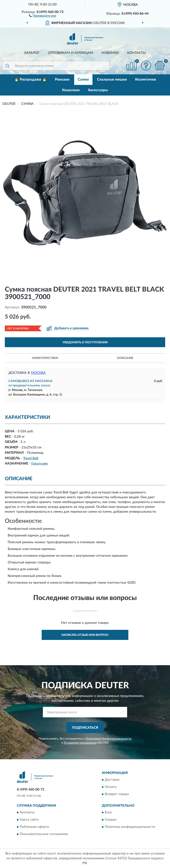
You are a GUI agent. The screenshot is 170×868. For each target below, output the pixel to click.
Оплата (111, 787)
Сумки (83, 80)
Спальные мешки (112, 80)
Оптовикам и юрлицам (71, 53)
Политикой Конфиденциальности (109, 739)
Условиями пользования (80, 743)
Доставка (112, 780)
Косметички (146, 80)
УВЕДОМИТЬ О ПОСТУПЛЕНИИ (85, 342)
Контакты (137, 53)
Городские (39, 464)
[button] (42, 15)
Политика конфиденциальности (130, 827)
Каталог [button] (32, 53)
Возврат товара (117, 794)
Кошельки (71, 90)
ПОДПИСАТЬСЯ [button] (85, 728)
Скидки (111, 820)
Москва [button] (38, 373)
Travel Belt (31, 458)
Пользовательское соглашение (44, 834)
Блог (108, 813)
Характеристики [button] (45, 358)
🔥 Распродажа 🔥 (30, 80)
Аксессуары (98, 90)
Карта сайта (29, 820)
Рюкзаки (62, 80)
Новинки (110, 53)
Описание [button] (125, 358)
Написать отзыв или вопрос (85, 635)
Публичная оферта (34, 827)
